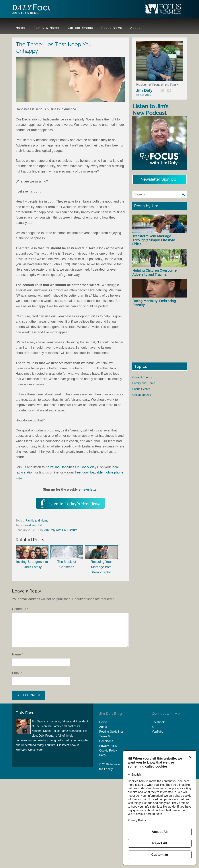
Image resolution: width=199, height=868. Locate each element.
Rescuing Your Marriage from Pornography (101, 560)
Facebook (158, 722)
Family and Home (37, 521)
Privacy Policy (108, 746)
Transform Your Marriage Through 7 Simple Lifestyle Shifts (154, 240)
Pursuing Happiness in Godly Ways (72, 467)
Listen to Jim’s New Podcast (150, 110)
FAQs (103, 755)
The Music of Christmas (67, 557)
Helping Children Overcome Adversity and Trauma (154, 273)
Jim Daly (36, 10)
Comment (20, 609)
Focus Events (141, 389)
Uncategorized (142, 395)
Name (17, 654)
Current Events (142, 377)
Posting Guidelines (111, 732)
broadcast (30, 525)
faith (41, 525)
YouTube (158, 732)
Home (103, 722)
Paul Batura (145, 95)
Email (17, 673)
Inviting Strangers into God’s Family (32, 557)
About (103, 727)
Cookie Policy (108, 751)
